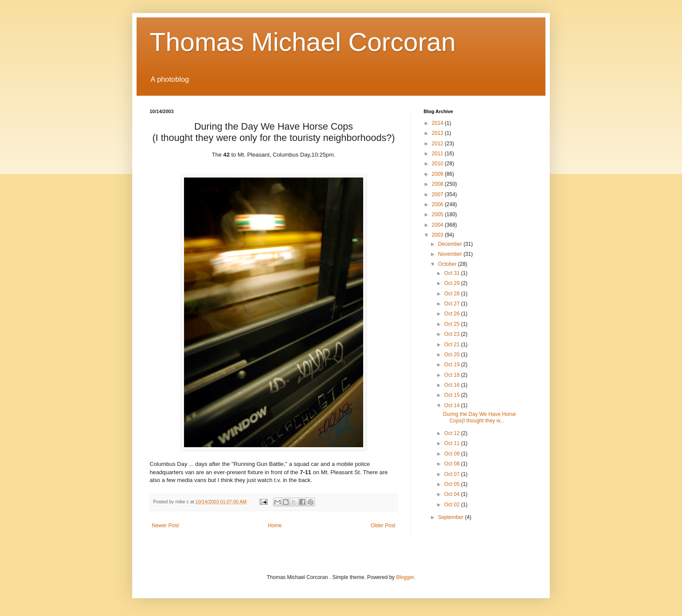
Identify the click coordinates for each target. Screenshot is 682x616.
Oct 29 (453, 283)
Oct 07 (453, 474)
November (451, 254)
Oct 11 (453, 443)
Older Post (383, 526)
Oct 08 (453, 464)
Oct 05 (453, 484)
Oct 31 (453, 273)
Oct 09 (453, 454)
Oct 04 (453, 494)
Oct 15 (453, 395)
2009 (438, 174)
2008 (438, 184)
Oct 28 (453, 294)
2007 (438, 194)
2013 (438, 133)
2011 (438, 154)
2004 (438, 225)
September (451, 517)
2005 (438, 214)
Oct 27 (453, 304)
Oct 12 (453, 433)
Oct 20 (453, 355)
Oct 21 (453, 345)
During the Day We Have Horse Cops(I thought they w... (479, 417)
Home (275, 526)
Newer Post (165, 526)
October (448, 264)
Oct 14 (453, 405)
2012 (438, 144)
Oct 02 (453, 505)
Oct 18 (453, 375)
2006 (438, 204)
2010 (438, 164)
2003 (438, 235)
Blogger (405, 577)
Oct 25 (453, 324)
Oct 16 (453, 385)
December (451, 244)
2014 (438, 123)
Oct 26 (453, 314)
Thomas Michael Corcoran (303, 42)
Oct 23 (453, 334)
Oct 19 (453, 365)
